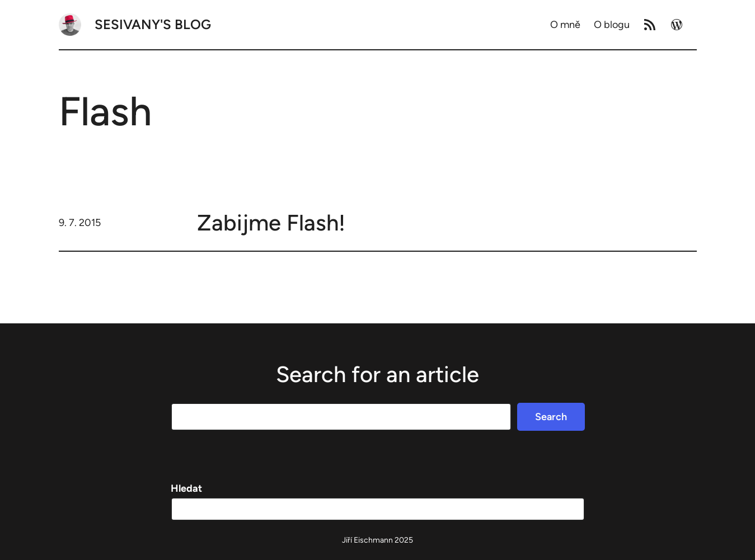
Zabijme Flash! (271, 223)
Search (551, 417)
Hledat (186, 488)
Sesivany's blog (153, 24)
